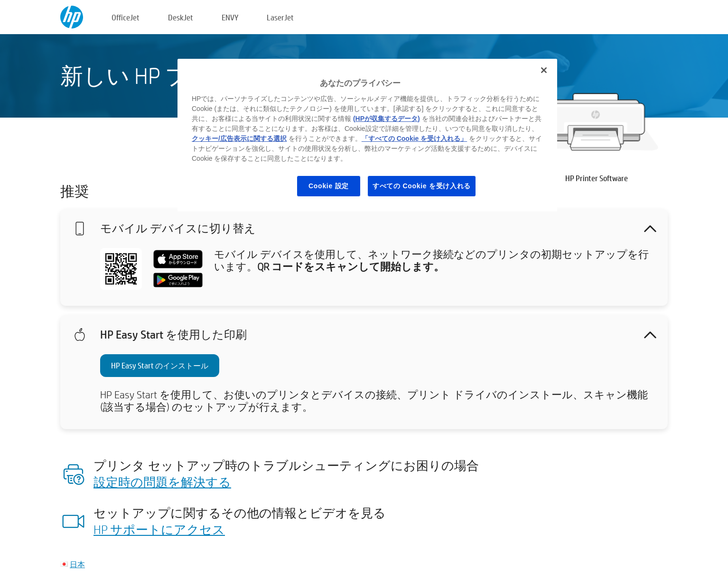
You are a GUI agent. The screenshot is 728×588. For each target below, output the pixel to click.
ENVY (230, 17)
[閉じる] (544, 70)
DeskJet (181, 17)
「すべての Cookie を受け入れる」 (414, 138)
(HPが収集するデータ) (387, 119)
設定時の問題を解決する (162, 482)
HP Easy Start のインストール (160, 365)
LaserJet (280, 17)
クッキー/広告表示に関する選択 (239, 138)
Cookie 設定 (329, 186)
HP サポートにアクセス (159, 529)
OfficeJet (126, 17)
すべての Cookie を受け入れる (422, 186)
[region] (367, 135)
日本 (77, 564)
